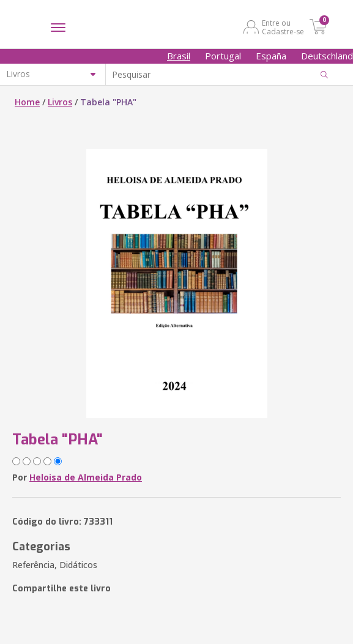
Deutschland (327, 56)
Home (27, 102)
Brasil (179, 56)
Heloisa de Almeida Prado (86, 477)
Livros (60, 102)
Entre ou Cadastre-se (283, 27)
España (271, 56)
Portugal (223, 56)
